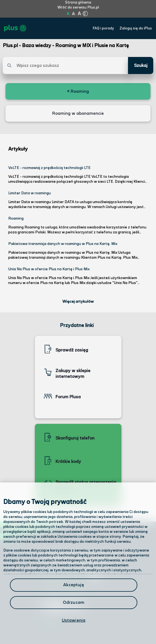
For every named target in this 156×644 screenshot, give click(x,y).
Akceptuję (73, 585)
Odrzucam (74, 603)
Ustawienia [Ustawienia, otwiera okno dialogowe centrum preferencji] (74, 620)
